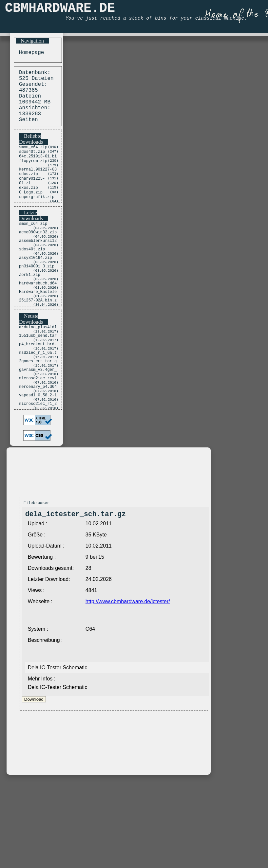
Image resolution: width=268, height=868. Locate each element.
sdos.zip (29, 192)
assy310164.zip (36, 288)
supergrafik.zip (37, 220)
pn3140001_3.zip (37, 298)
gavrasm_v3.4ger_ (38, 417)
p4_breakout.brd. (38, 387)
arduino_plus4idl (38, 367)
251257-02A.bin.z (38, 339)
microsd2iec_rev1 (38, 428)
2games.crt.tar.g (38, 407)
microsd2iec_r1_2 (38, 458)
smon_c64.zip (33, 160)
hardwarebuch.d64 (38, 319)
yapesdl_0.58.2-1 (38, 448)
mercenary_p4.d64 (38, 438)
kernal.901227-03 (38, 186)
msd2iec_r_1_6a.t (38, 397)
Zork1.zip (30, 308)
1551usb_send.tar (38, 377)
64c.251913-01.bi (38, 171)
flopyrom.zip (33, 176)
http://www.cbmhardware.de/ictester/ (128, 659)
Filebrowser (37, 558)
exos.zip (29, 209)
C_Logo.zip (31, 214)
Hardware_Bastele (38, 329)
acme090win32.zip (38, 258)
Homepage (30, 53)
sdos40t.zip (32, 165)
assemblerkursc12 (38, 268)
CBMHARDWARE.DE (60, 10)
